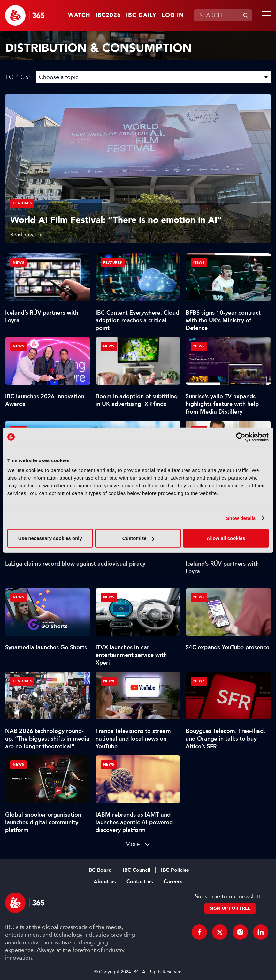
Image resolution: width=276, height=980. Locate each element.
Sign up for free (230, 908)
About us (105, 882)
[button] (265, 15)
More (133, 844)
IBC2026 (108, 15)
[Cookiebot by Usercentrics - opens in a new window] (241, 437)
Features (22, 203)
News (18, 263)
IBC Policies (175, 870)
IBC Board (100, 870)
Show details (241, 518)
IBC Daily (141, 15)
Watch (79, 15)
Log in (173, 15)
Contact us (140, 882)
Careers (173, 882)
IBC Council (136, 870)
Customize (138, 538)
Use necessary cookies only (50, 538)
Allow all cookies (226, 538)
